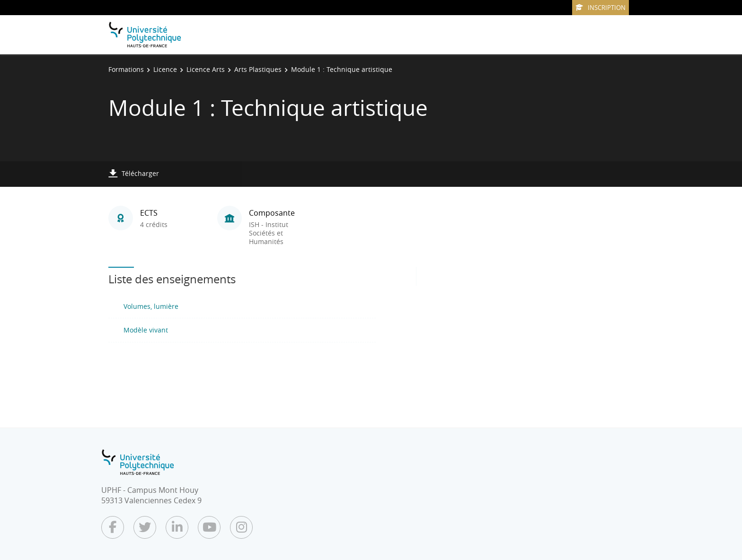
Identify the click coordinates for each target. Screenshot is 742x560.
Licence (165, 69)
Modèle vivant (146, 330)
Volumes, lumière (151, 306)
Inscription (601, 8)
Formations (126, 69)
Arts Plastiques (258, 69)
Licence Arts (206, 69)
